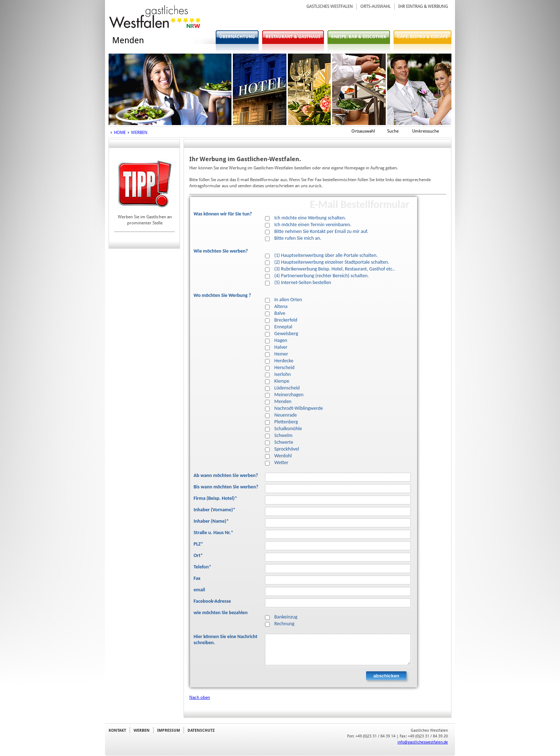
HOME (120, 133)
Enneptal (283, 327)
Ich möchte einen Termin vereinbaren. (313, 225)
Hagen (281, 340)
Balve (280, 313)
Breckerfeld (286, 320)
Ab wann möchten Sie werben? (226, 476)
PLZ (198, 544)
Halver (281, 347)
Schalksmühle (288, 429)
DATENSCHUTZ (201, 730)
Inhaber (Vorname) (214, 510)
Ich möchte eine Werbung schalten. (310, 218)
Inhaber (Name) (211, 521)
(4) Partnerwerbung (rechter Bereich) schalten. (322, 276)
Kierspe (282, 381)
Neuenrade (286, 415)
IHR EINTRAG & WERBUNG (423, 6)
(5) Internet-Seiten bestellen (303, 283)
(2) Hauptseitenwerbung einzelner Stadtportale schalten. (332, 262)
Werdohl (283, 456)
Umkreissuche (426, 131)
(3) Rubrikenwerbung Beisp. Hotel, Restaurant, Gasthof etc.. (335, 269)
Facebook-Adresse (212, 601)
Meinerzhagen (289, 395)
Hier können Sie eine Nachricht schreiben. (226, 640)
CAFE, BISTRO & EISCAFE (422, 37)
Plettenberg (286, 422)
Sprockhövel (287, 449)
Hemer (281, 354)
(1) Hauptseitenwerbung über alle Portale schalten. (326, 255)
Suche (393, 131)
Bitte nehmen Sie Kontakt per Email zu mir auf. (321, 232)
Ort (198, 556)
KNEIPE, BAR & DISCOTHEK (359, 37)
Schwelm (283, 436)
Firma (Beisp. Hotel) (215, 498)
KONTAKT (117, 730)
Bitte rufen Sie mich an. (298, 238)
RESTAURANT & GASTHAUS (293, 37)
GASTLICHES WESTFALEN (330, 6)
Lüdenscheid (287, 388)
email (199, 590)
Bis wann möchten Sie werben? (226, 487)
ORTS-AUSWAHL (376, 6)
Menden (283, 402)
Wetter (281, 463)
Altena (281, 307)
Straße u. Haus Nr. (213, 533)
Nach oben (200, 697)
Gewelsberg (286, 334)
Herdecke (284, 361)
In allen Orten (288, 300)
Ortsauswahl (363, 131)
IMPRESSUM (169, 730)
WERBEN (139, 133)
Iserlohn (282, 374)
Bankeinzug (286, 617)
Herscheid (284, 368)
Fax (197, 578)
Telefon (202, 567)
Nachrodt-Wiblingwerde (299, 408)
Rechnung (284, 624)
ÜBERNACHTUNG (237, 37)
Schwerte (284, 442)
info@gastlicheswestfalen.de (423, 742)
